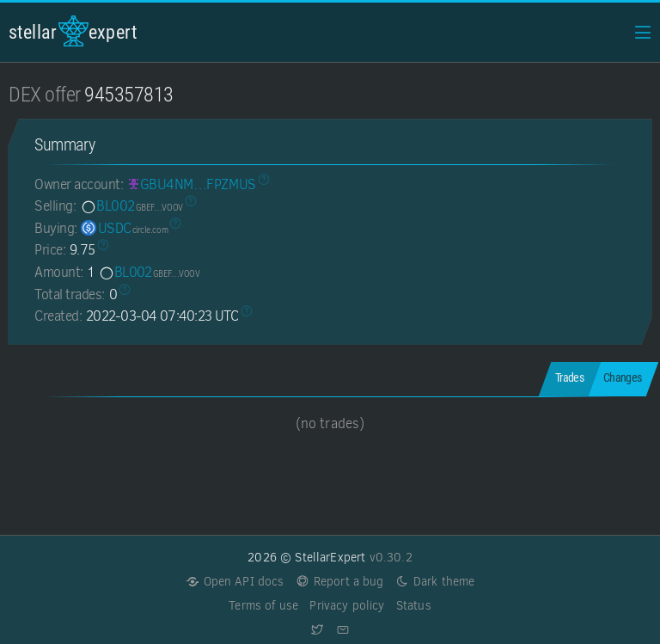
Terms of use (263, 606)
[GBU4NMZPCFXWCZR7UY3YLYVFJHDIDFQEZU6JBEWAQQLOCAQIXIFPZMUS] (191, 184)
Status (414, 606)
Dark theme (435, 582)
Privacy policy (347, 606)
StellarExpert (73, 31)
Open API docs (235, 582)
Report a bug (340, 582)
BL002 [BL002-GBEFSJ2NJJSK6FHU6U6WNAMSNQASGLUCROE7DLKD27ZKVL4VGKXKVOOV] (131, 206)
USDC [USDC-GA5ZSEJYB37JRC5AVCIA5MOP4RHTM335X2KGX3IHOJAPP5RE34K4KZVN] (124, 228)
